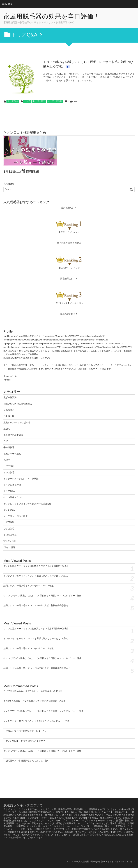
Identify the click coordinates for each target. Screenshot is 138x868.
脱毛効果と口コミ (66, 243)
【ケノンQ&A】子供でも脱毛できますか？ (24, 741)
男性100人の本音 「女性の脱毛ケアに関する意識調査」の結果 (34, 701)
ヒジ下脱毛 (9, 466)
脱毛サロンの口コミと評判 (17, 423)
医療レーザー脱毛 (12, 454)
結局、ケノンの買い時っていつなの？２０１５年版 (28, 586)
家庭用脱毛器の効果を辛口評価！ (52, 16)
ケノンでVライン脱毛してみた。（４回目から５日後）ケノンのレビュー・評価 (42, 596)
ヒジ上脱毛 (9, 473)
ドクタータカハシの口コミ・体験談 (21, 479)
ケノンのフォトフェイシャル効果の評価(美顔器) (27, 504)
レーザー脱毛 (39, 101)
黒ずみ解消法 (10, 397)
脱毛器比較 (9, 416)
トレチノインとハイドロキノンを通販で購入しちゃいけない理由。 (36, 576)
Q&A (79, 243)
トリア (27, 101)
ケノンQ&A (9, 510)
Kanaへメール (10, 376)
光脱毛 (7, 460)
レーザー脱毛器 (55, 101)
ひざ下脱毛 (9, 522)
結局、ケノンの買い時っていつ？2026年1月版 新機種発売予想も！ (37, 605)
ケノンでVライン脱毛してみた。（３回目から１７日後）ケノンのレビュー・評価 (43, 711)
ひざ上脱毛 (9, 529)
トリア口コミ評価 (12, 485)
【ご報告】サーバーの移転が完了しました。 (25, 731)
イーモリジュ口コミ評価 (15, 516)
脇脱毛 (7, 429)
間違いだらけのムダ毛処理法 (18, 404)
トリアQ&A (13, 101)
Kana (75, 102)
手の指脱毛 (9, 447)
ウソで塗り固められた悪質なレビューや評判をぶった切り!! (33, 691)
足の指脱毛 (9, 410)
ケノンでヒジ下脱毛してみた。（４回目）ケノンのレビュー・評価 (36, 721)
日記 (6, 441)
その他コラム (10, 535)
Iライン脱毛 (9, 547)
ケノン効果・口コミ (13, 497)
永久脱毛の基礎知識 (13, 435)
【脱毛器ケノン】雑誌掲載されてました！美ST (27, 761)
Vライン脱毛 (10, 541)
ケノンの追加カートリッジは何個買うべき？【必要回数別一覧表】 (36, 566)
